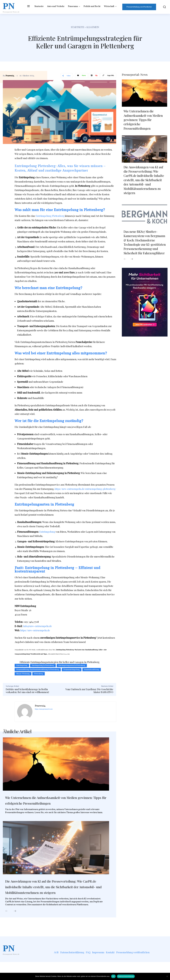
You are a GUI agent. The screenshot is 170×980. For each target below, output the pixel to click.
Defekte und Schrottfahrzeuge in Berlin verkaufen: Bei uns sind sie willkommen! (27, 691)
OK (113, 976)
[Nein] (167, 976)
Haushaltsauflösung (92, 670)
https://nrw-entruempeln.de (35, 630)
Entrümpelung (47, 532)
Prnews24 (10, 76)
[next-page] (15, 929)
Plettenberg (39, 674)
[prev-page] (7, 929)
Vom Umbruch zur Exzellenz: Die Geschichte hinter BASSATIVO (89, 691)
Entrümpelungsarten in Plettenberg (72, 665)
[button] (163, 7)
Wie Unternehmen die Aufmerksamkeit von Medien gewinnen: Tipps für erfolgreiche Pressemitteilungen (51, 804)
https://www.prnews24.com (44, 709)
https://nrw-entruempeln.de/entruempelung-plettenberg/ (85, 489)
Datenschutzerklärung (126, 976)
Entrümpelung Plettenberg (50, 216)
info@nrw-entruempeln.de (37, 626)
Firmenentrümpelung (72, 670)
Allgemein (93, 27)
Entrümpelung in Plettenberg (43, 665)
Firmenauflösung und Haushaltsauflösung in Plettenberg (38, 670)
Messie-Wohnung (23, 674)
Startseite (78, 27)
